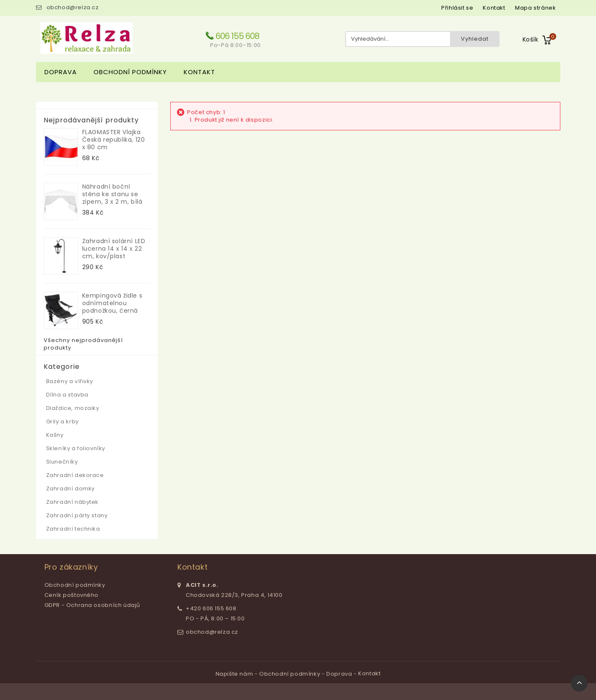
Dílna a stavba (67, 395)
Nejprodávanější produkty (91, 120)
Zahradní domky (70, 489)
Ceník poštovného (72, 595)
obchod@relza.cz (73, 7)
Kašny (55, 435)
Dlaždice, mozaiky (73, 408)
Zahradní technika (73, 529)
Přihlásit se (457, 8)
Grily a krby (62, 421)
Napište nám (235, 674)
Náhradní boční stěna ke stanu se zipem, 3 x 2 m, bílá (112, 194)
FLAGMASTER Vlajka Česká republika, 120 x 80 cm (114, 140)
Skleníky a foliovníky (76, 448)
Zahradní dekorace (75, 475)
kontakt (494, 8)
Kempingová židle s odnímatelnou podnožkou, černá (112, 303)
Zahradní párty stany (77, 515)
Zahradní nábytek (73, 502)
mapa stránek (535, 8)
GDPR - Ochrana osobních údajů (92, 605)
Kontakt (199, 72)
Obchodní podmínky (130, 72)
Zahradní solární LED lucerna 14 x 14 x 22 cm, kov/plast (114, 249)
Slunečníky (62, 462)
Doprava (61, 72)
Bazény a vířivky (70, 381)
